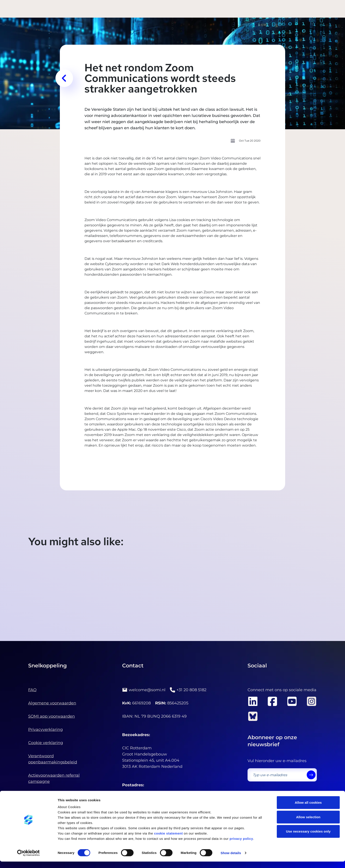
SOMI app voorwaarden (51, 716)
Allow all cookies (308, 809)
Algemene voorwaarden (52, 703)
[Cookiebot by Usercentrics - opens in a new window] (28, 859)
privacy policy (241, 845)
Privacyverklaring (45, 729)
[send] (311, 775)
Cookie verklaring (46, 743)
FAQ (32, 690)
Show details (231, 859)
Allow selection (308, 823)
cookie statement (168, 840)
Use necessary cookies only (308, 838)
